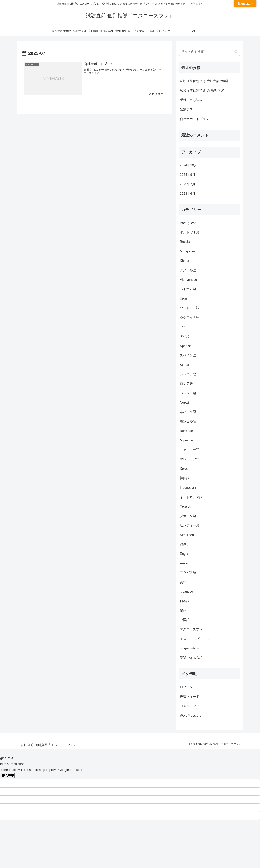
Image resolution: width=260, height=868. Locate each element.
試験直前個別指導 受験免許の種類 (205, 81)
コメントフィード (193, 706)
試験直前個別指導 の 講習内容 (202, 91)
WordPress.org (191, 716)
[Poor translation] (10, 776)
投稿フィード (190, 697)
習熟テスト (188, 109)
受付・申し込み (191, 100)
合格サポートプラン (194, 119)
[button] (236, 52)
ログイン (186, 687)
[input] (209, 52)
